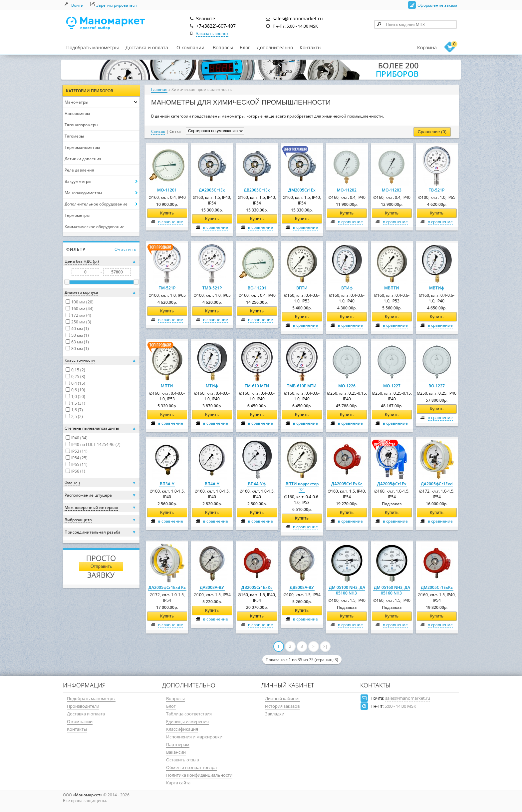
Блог (245, 47)
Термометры (77, 215)
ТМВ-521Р (212, 288)
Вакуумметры (78, 181)
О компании (190, 48)
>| (325, 646)
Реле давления (79, 170)
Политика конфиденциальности (199, 775)
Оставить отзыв (182, 760)
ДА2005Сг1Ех (212, 190)
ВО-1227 (437, 386)
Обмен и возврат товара (191, 767)
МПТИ (167, 386)
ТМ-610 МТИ (257, 386)
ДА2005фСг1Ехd (437, 484)
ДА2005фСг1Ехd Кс (167, 587)
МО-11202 (347, 190)
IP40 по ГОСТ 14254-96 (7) (96, 444)
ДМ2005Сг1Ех (302, 190)
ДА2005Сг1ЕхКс (347, 484)
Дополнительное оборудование (96, 204)
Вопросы (223, 47)
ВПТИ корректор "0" (302, 487)
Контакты (311, 47)
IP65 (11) (79, 464)
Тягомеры (74, 136)
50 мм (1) (80, 335)
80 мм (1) (80, 349)
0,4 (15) (78, 383)
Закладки (275, 714)
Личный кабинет (282, 698)
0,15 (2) (78, 370)
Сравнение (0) (432, 132)
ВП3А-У (167, 484)
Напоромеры (77, 113)
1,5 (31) (78, 403)
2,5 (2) (77, 416)
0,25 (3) (78, 377)
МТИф (212, 386)
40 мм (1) (80, 329)
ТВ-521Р (437, 190)
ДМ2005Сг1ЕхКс (437, 587)
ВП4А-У (212, 484)
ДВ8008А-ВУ (302, 587)
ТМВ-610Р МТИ (302, 386)
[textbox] (415, 24)
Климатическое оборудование (95, 227)
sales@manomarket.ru (408, 698)
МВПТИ (392, 288)
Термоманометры (82, 147)
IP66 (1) (78, 471)
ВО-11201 (257, 288)
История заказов (282, 706)
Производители (83, 706)
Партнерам (178, 744)
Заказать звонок (212, 33)
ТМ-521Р (167, 288)
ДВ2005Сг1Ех (257, 190)
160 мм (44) (82, 309)
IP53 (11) (79, 451)
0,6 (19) (78, 390)
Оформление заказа (437, 5)
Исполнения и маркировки (194, 737)
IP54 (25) (79, 458)
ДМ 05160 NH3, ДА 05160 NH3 (392, 590)
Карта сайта (178, 783)
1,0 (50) (78, 397)
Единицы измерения (187, 721)
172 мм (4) (81, 315)
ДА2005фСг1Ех (392, 484)
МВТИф (437, 288)
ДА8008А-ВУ (212, 587)
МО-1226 (347, 386)
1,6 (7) (77, 410)
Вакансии (176, 752)
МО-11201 (167, 190)
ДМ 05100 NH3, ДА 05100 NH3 (347, 590)
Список (158, 131)
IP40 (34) (79, 438)
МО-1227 (392, 386)
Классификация (182, 729)
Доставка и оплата (147, 47)
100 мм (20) (82, 302)
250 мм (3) (81, 322)
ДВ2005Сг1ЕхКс (257, 587)
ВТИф (347, 288)
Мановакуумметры (83, 193)
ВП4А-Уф (257, 484)
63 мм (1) (80, 342)
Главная (159, 89)
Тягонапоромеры (81, 125)
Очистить (125, 249)
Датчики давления (83, 159)
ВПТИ (302, 288)
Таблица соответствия (189, 714)
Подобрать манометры (93, 47)
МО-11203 (392, 190)
